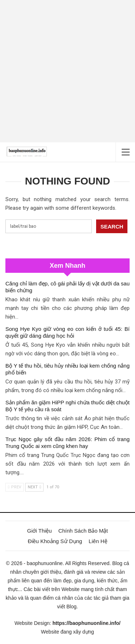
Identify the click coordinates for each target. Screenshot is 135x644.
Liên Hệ (98, 541)
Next (34, 487)
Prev (15, 487)
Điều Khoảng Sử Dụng (55, 541)
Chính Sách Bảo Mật (83, 531)
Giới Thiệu (39, 531)
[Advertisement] (67, 71)
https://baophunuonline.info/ (87, 623)
